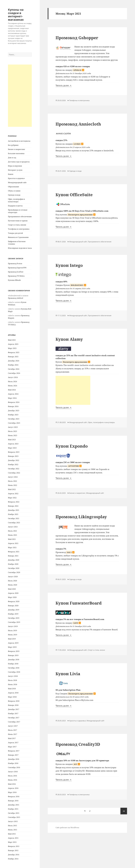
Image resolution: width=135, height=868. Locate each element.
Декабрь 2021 (14, 510)
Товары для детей (15, 233)
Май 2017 (12, 738)
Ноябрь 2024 (13, 365)
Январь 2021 (13, 556)
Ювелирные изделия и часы (20, 248)
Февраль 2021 (14, 552)
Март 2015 (12, 842)
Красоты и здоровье (16, 178)
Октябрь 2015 (14, 813)
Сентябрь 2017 (14, 722)
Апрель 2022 (13, 494)
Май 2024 (12, 390)
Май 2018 (12, 689)
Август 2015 (13, 821)
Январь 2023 (13, 456)
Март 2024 (12, 398)
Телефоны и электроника (19, 229)
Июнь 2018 (13, 684)
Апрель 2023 (13, 444)
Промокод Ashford (16, 298)
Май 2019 (12, 639)
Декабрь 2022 (14, 460)
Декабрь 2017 (14, 709)
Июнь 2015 (13, 830)
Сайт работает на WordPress (67, 828)
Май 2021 (12, 539)
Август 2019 (13, 626)
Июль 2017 (12, 730)
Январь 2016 (13, 801)
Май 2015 (12, 834)
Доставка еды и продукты (19, 162)
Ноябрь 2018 (13, 664)
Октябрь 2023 (14, 419)
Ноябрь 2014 (13, 859)
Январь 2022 (13, 506)
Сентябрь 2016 (14, 767)
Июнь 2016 (13, 780)
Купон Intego (69, 265)
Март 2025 (12, 348)
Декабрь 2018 (14, 660)
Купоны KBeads (14, 280)
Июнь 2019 (13, 635)
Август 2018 (13, 676)
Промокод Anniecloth (78, 124)
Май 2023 (12, 440)
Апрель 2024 (13, 394)
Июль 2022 (12, 481)
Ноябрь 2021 (13, 514)
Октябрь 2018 (14, 668)
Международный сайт (17, 183)
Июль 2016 (12, 776)
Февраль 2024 (14, 402)
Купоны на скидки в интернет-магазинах (16, 15)
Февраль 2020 (14, 601)
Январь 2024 (13, 406)
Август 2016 (13, 772)
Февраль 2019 (14, 651)
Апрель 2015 (13, 838)
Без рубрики (13, 145)
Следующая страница (124, 811)
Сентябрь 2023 (14, 423)
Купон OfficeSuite (74, 195)
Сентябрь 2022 (14, 473)
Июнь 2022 (13, 485)
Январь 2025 (13, 357)
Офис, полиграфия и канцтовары (101, 422)
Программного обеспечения (20, 217)
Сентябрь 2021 (14, 523)
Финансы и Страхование (18, 237)
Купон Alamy (69, 339)
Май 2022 (12, 489)
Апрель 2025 (13, 344)
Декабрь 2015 (14, 805)
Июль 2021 (12, 531)
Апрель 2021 (13, 543)
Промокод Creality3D (78, 744)
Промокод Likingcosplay (81, 517)
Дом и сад (12, 158)
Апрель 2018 (13, 693)
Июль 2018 (12, 680)
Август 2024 (13, 377)
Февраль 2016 (14, 797)
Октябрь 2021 (14, 518)
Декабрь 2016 (14, 759)
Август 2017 (13, 726)
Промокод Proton (15, 264)
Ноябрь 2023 (13, 415)
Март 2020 (12, 597)
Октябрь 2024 (14, 369)
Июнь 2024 (13, 386)
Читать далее (64, 85)
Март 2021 (12, 548)
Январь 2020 (13, 606)
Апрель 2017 (13, 743)
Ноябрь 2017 (13, 714)
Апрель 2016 (13, 788)
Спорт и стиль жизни (17, 225)
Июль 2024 (12, 382)
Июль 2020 (12, 581)
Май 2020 (12, 589)
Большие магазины (16, 153)
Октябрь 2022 (14, 469)
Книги (11, 174)
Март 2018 (12, 697)
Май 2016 (12, 784)
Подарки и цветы (15, 206)
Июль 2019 (12, 631)
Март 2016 (12, 792)
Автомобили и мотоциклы (19, 141)
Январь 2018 (13, 705)
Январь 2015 (13, 850)
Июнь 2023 (13, 435)
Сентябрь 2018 (14, 672)
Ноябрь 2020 (13, 564)
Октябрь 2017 (14, 718)
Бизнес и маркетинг (16, 149)
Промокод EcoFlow (16, 272)
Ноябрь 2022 (13, 465)
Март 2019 (12, 647)
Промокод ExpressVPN (17, 268)
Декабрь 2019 (14, 610)
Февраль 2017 (14, 751)
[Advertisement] (20, 96)
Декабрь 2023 (14, 411)
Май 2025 (12, 340)
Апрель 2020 (13, 593)
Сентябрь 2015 (14, 817)
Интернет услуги (15, 170)
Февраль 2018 (14, 701)
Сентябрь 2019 (14, 622)
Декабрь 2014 (14, 855)
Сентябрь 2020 (14, 572)
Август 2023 (13, 427)
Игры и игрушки (15, 166)
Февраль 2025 (14, 352)
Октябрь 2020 (14, 568)
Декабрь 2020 (14, 560)
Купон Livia (68, 674)
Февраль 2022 (14, 502)
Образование (13, 187)
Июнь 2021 (13, 535)
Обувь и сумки (14, 191)
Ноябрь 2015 (13, 809)
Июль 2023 (12, 431)
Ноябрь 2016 (13, 763)
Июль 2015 (12, 826)
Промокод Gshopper (77, 38)
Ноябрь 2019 (13, 614)
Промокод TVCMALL (16, 276)
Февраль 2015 (14, 846)
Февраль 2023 (14, 452)
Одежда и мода (14, 195)
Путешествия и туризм (18, 221)
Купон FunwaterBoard (79, 603)
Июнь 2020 (13, 585)
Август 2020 (13, 577)
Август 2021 (13, 527)
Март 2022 (12, 498)
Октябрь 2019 (14, 618)
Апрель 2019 (13, 643)
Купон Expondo (72, 446)
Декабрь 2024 (14, 361)
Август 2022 (13, 477)
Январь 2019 (13, 655)
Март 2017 (12, 747)
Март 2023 (12, 448)
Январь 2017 (13, 755)
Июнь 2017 (13, 734)
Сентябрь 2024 (14, 373)
